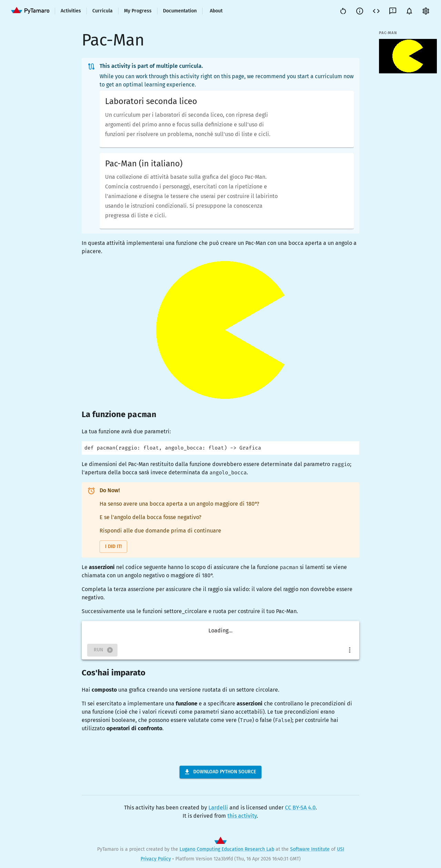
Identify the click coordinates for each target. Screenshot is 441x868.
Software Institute (310, 849)
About (216, 11)
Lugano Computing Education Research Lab (227, 849)
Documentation (180, 11)
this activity (242, 816)
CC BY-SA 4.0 (300, 808)
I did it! (113, 546)
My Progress (138, 11)
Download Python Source (220, 772)
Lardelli (218, 808)
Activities (71, 11)
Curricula (102, 11)
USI (341, 849)
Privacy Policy (156, 859)
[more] (350, 650)
